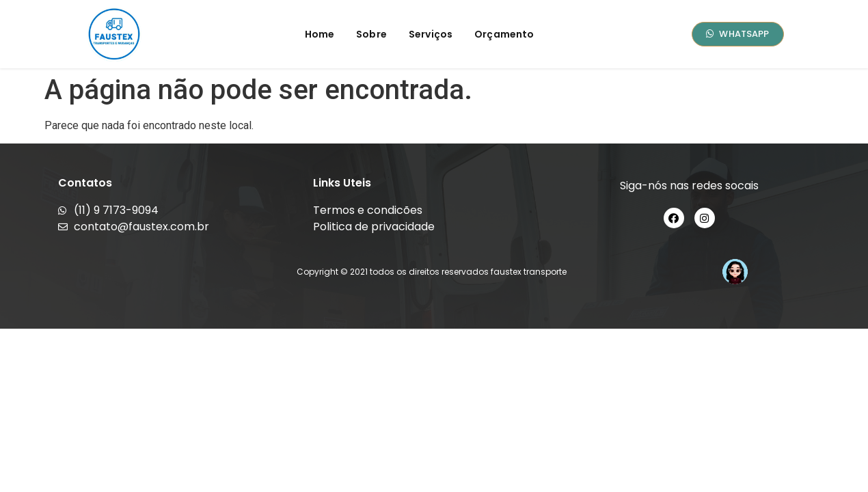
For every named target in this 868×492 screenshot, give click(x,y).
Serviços (431, 34)
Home (320, 34)
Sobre (371, 34)
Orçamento (504, 34)
